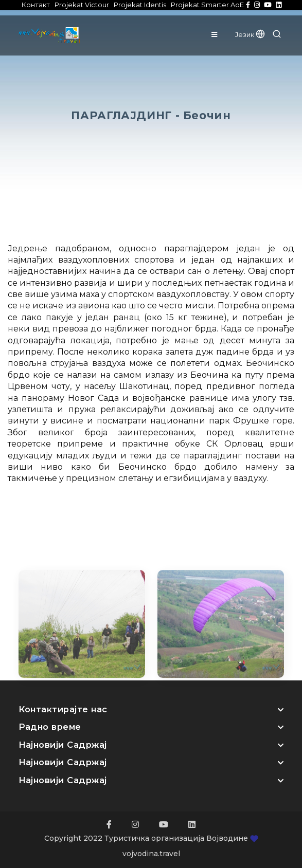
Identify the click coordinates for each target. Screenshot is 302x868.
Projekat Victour (82, 5)
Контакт (36, 5)
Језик (250, 34)
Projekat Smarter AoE (207, 5)
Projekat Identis (140, 5)
